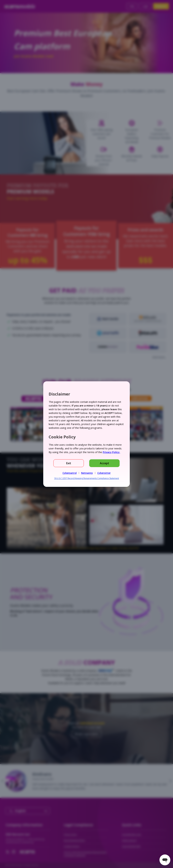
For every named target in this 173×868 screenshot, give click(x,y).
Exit (69, 463)
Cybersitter (104, 473)
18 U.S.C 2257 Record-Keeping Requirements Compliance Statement (86, 478)
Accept (104, 463)
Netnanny (87, 473)
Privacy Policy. (111, 452)
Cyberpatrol (70, 473)
